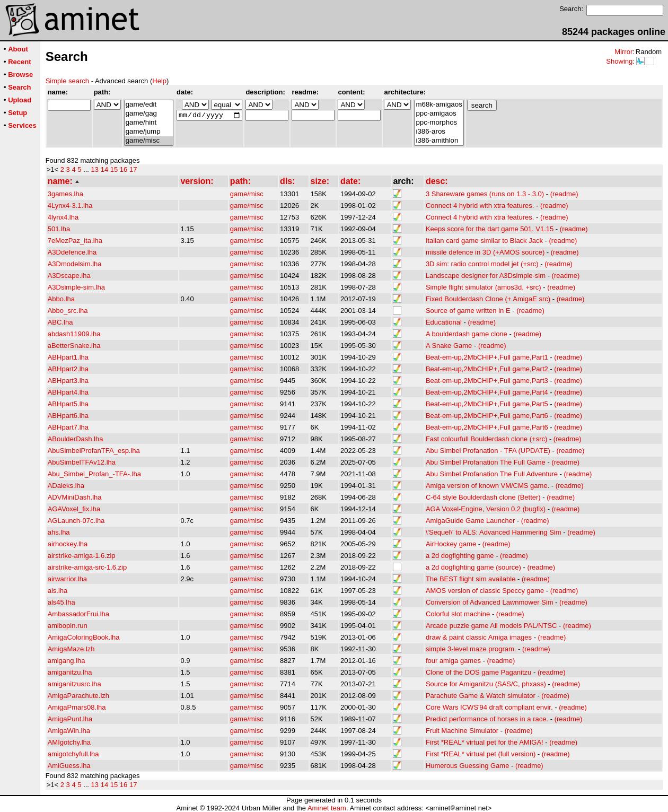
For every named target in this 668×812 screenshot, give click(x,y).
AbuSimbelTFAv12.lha (82, 462)
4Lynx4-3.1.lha (70, 206)
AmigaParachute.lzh (78, 696)
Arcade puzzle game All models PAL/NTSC (491, 626)
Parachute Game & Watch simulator (481, 696)
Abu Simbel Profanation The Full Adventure (492, 474)
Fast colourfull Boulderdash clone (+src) (486, 439)
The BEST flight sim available (471, 579)
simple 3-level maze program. (471, 649)
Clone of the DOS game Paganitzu (478, 672)
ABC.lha (60, 322)
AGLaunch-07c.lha (76, 521)
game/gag (149, 114)
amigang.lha (67, 661)
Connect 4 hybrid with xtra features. (480, 206)
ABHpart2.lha (68, 369)
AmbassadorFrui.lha (78, 614)
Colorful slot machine (458, 614)
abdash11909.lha (74, 334)
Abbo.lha (61, 299)
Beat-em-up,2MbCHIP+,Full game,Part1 (487, 357)
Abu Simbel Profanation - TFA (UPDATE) (488, 451)
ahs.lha (59, 532)
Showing (619, 61)
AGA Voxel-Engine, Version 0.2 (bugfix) (486, 509)
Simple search (67, 81)
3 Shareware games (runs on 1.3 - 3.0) (485, 194)
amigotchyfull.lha (73, 754)
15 (114, 169)
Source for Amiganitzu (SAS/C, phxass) (486, 684)
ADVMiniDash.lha (75, 497)
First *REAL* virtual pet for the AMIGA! (485, 742)
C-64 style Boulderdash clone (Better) (483, 497)
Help (159, 81)
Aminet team (327, 808)
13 (95, 169)
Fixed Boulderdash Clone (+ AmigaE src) (488, 299)
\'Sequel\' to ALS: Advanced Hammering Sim (494, 532)
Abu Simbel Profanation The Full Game (486, 462)
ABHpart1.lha (68, 357)
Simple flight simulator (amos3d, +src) (484, 287)
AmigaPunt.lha (70, 719)
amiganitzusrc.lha (74, 684)
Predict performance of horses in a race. (487, 719)
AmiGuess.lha (69, 766)
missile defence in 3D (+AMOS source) (485, 252)
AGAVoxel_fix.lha (74, 509)
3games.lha (65, 194)
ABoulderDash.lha (76, 439)
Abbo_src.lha (68, 311)
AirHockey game (451, 544)
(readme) (564, 194)
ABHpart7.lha (68, 427)
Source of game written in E (468, 311)
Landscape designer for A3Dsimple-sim (486, 276)
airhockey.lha (68, 544)
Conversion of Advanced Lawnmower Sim (490, 602)
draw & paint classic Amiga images (479, 637)
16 (124, 169)
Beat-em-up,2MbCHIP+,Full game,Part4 (487, 392)
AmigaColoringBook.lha (84, 637)
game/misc (149, 141)
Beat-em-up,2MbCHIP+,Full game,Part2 (487, 369)
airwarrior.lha (67, 579)
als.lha (58, 591)
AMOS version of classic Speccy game (485, 591)
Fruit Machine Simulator (462, 731)
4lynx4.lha (63, 217)
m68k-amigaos (439, 105)
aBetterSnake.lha (74, 346)
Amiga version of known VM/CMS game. (487, 486)
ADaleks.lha (66, 486)
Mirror (623, 52)
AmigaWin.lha (69, 731)
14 (104, 169)
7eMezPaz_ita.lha (75, 241)
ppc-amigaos (439, 114)
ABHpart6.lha (68, 416)
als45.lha (61, 602)
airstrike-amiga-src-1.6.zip (87, 567)
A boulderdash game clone (467, 334)
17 (133, 169)
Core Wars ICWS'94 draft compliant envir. (489, 707)
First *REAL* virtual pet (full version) (481, 754)
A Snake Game (449, 346)
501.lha (59, 229)
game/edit (149, 105)
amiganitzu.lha (70, 672)
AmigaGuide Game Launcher (470, 521)
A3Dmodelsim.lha (75, 264)
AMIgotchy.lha (69, 742)
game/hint (149, 123)
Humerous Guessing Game (468, 766)
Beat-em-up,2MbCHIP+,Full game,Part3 (487, 381)
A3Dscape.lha (69, 276)
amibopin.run (68, 626)
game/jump (149, 132)
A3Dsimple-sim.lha (76, 287)
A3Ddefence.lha (72, 252)
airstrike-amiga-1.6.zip (82, 556)
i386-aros (439, 132)
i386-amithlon (439, 141)
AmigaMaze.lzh (71, 649)
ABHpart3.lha (68, 381)
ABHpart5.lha (68, 404)
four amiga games (453, 661)
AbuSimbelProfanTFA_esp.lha (94, 451)
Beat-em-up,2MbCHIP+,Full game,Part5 (487, 404)
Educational (444, 322)
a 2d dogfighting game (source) (473, 567)
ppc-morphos (439, 123)
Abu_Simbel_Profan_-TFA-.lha (94, 474)
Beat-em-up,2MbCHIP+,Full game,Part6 (487, 416)
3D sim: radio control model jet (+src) (482, 264)
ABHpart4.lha (68, 392)
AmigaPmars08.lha (77, 707)
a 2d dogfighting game (460, 556)
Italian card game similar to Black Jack (484, 241)
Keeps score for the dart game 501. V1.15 (490, 229)
